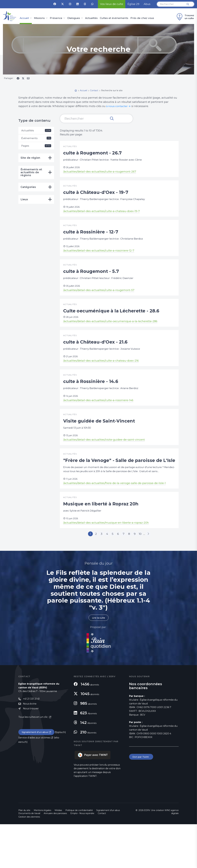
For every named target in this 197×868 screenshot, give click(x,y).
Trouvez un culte (185, 17)
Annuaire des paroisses (55, 857)
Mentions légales (42, 854)
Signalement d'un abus (35, 776)
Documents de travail (29, 857)
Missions (39, 18)
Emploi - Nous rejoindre (82, 857)
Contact (102, 857)
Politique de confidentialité (79, 854)
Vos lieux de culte (112, 4)
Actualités (91, 18)
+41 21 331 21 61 (31, 743)
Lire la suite (98, 661)
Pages (36, 146)
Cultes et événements (114, 18)
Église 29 (133, 4)
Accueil (24, 18)
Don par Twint (141, 801)
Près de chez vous (142, 18)
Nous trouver (31, 753)
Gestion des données (29, 861)
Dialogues (74, 18)
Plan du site (24, 854)
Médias (58, 854)
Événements (36, 138)
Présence (56, 18)
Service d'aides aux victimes (34, 782)
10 (144, 577)
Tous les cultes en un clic (33, 761)
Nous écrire (30, 748)
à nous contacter (117, 106)
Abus (147, 4)
